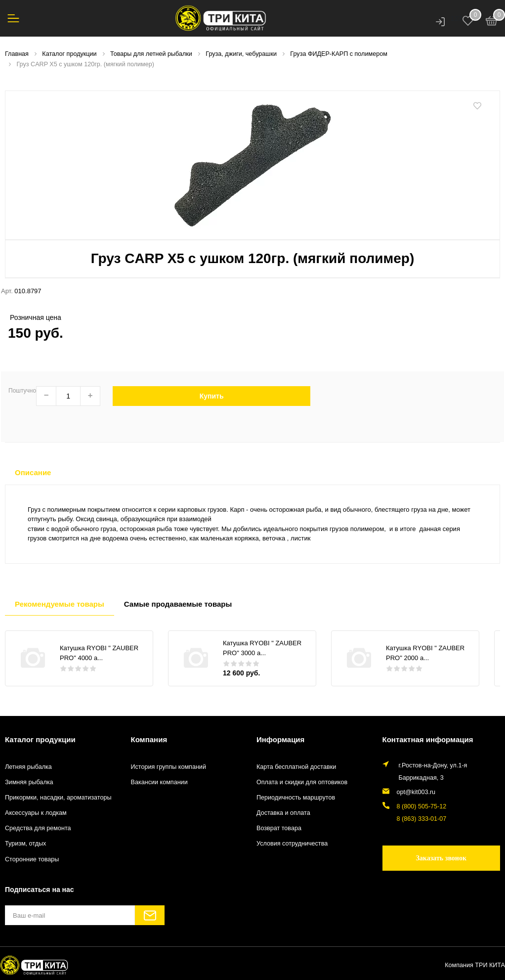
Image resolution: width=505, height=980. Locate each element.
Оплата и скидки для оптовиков (302, 782)
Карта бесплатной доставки (296, 767)
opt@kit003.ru (416, 792)
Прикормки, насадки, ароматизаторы (58, 798)
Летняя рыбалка (28, 767)
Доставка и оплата (283, 813)
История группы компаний (168, 767)
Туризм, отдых (25, 844)
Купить (212, 396)
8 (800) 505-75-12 (422, 806)
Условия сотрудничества (292, 844)
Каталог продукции (40, 739)
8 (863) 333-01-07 (422, 819)
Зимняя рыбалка (29, 782)
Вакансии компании (159, 782)
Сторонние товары (32, 859)
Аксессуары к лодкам (36, 813)
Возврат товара (279, 828)
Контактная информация (428, 739)
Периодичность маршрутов (296, 798)
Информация (280, 739)
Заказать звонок (441, 858)
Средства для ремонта (38, 828)
